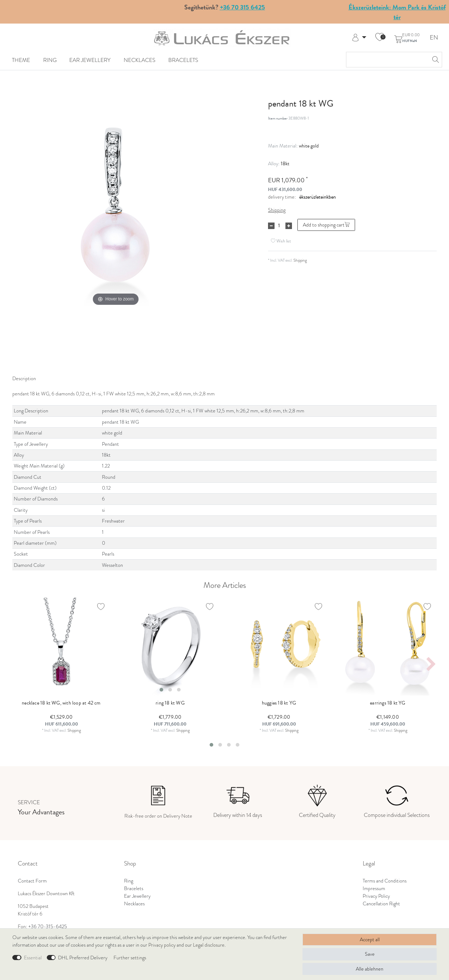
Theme (21, 60)
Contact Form (32, 881)
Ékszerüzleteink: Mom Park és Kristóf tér (397, 12)
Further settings (130, 958)
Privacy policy (162, 945)
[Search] (434, 60)
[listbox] (170, 647)
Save (370, 954)
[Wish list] (380, 38)
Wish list (281, 241)
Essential (33, 958)
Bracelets (183, 60)
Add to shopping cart (326, 225)
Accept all (370, 940)
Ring (50, 60)
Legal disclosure (209, 945)
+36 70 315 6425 (242, 7)
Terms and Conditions (385, 881)
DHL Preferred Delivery (83, 958)
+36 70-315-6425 (48, 927)
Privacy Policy (376, 896)
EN (434, 38)
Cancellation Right (381, 904)
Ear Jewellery (90, 60)
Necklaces (139, 60)
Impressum (374, 888)
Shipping (277, 210)
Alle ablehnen (370, 969)
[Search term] (387, 60)
